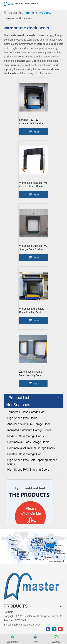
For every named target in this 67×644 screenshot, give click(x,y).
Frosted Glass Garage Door (25, 454)
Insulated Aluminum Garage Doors (29, 430)
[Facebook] (48, 629)
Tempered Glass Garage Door (26, 412)
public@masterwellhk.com (27, 625)
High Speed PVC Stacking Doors (28, 470)
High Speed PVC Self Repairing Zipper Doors (32, 462)
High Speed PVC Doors (22, 418)
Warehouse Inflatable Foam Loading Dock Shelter (31, 374)
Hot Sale (8, 612)
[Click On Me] (29, 502)
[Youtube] (60, 629)
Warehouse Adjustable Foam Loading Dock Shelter (32, 311)
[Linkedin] (54, 629)
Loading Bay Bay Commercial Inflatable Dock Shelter (31, 122)
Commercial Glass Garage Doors (28, 442)
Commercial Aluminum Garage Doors (31, 448)
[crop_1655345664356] (33, 585)
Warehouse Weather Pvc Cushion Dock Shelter (33, 185)
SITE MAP (20, 620)
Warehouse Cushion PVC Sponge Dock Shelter (33, 248)
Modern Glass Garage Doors (26, 436)
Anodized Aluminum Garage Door (29, 424)
